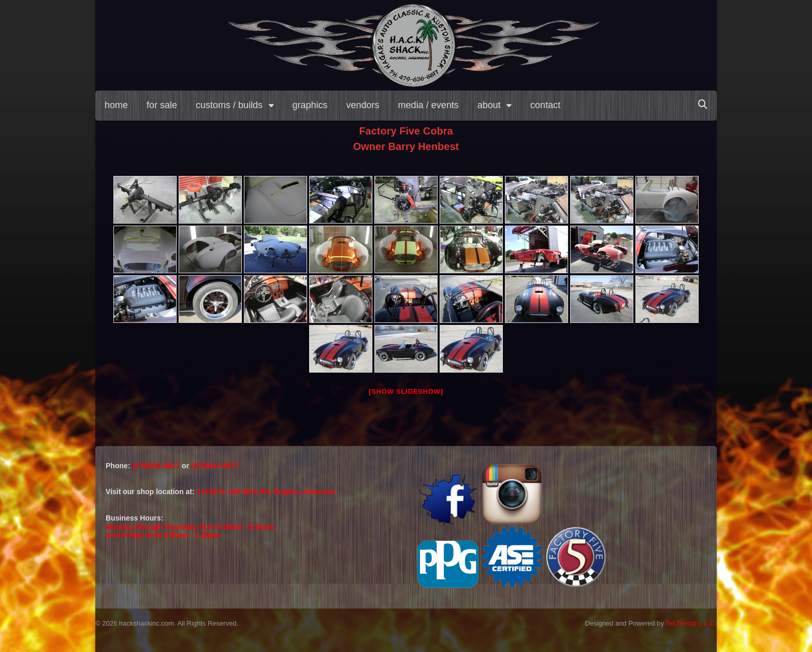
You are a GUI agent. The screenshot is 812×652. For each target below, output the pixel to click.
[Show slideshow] (406, 391)
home (116, 105)
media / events (429, 105)
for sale (162, 105)
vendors (363, 105)
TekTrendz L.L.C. (691, 623)
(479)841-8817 (215, 466)
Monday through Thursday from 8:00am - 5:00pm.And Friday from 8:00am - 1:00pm (191, 531)
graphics (310, 105)
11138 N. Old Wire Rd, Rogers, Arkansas (266, 492)
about (489, 105)
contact (545, 105)
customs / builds (229, 105)
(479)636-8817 (157, 466)
